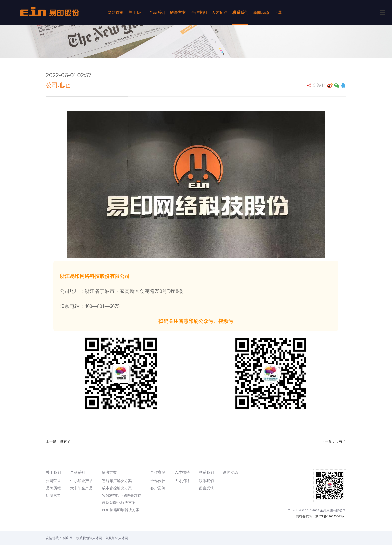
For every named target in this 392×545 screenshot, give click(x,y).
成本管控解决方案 (117, 488)
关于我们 (136, 12)
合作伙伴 (158, 481)
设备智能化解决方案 (119, 503)
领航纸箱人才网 (117, 538)
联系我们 (240, 12)
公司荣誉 (53, 481)
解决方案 (178, 12)
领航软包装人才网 (89, 538)
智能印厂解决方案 (117, 481)
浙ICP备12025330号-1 (331, 516)
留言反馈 (206, 488)
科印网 (68, 538)
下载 (278, 12)
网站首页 (116, 12)
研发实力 (53, 495)
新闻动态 (261, 12)
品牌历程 (53, 488)
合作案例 (199, 12)
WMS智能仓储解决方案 (121, 495)
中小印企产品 (81, 481)
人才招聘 (220, 12)
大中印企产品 (81, 488)
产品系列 (157, 12)
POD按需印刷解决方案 (121, 510)
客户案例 (158, 488)
